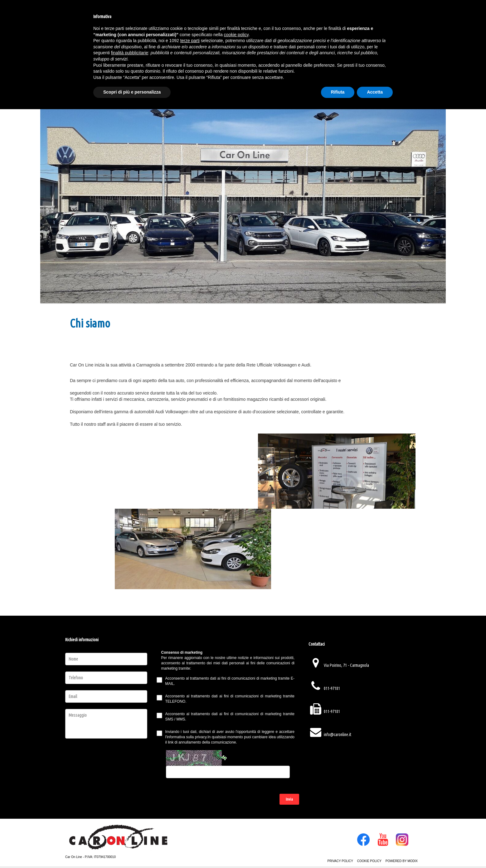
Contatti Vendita (334, 58)
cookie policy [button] (236, 793)
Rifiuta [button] (338, 851)
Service (287, 58)
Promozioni (195, 58)
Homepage (86, 58)
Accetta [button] (375, 851)
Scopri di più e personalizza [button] (132, 851)
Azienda (155, 58)
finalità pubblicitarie (130, 812)
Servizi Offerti (245, 58)
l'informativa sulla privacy (186, 737)
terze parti (190, 799)
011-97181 (332, 688)
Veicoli (122, 58)
